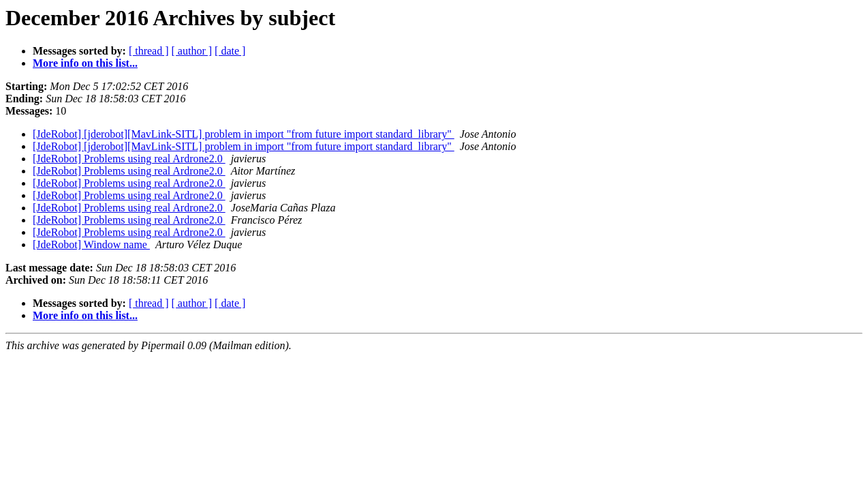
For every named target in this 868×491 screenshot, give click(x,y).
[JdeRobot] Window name (91, 244)
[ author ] (192, 51)
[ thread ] (149, 51)
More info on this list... (85, 63)
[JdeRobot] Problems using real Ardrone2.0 (129, 159)
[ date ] (230, 51)
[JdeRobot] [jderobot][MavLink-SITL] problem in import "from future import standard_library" (244, 134)
